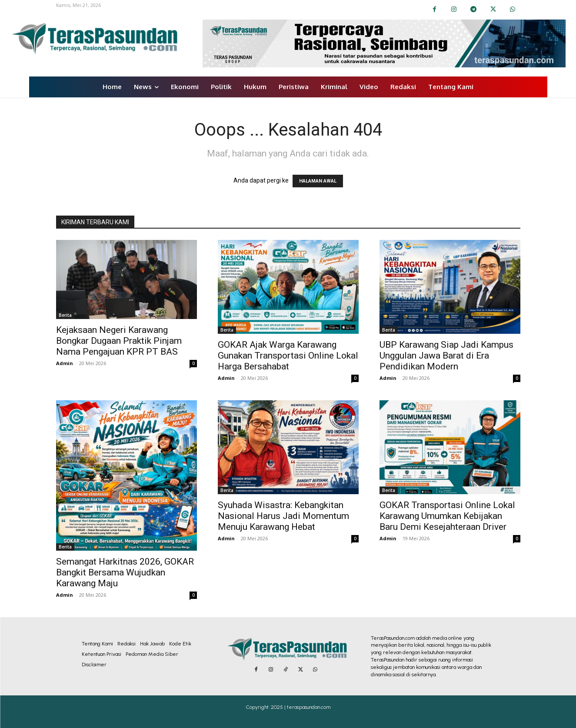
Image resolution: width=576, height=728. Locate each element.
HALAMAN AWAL (318, 181)
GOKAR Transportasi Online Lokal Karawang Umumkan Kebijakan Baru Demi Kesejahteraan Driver (447, 516)
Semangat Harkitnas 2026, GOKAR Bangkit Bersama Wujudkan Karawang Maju (125, 572)
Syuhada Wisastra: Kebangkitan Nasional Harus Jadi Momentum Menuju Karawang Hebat (283, 516)
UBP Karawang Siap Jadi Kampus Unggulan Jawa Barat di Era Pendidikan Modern (446, 356)
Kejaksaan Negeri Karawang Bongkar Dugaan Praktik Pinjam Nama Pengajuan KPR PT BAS (119, 341)
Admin (65, 363)
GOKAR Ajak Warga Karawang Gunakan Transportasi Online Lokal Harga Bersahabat (288, 356)
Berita (65, 315)
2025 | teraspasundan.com (301, 707)
